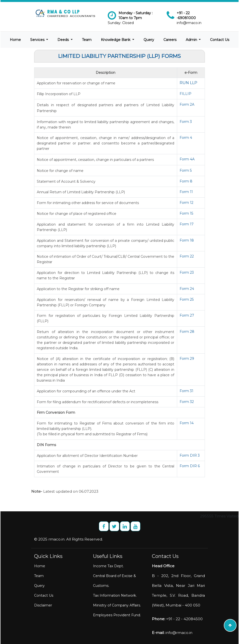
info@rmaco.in (189, 23)
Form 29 (187, 359)
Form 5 (186, 170)
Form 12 (186, 203)
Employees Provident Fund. (117, 615)
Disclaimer (43, 605)
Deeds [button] (64, 40)
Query (149, 40)
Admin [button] (192, 40)
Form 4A (187, 159)
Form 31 (186, 391)
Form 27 (187, 315)
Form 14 (187, 423)
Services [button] (38, 40)
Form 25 (187, 299)
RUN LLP (188, 83)
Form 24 (187, 289)
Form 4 (186, 138)
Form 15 (186, 213)
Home (15, 40)
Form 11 (186, 192)
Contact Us (220, 40)
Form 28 (187, 332)
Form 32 (187, 402)
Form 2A (187, 104)
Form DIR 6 (190, 466)
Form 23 (187, 272)
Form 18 (187, 240)
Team (87, 40)
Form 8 (186, 181)
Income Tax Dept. (108, 566)
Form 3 (186, 122)
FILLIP (186, 94)
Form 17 (187, 224)
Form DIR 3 (190, 455)
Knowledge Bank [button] (116, 40)
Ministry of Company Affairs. (117, 605)
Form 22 (187, 256)
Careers (170, 40)
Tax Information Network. (115, 595)
